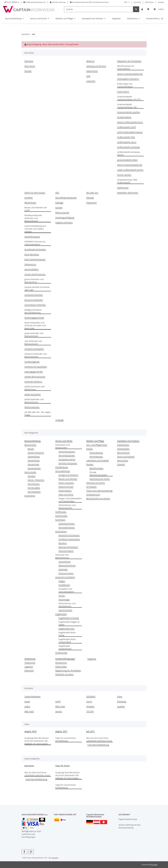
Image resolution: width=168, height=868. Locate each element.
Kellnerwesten (65, 491)
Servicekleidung (63, 471)
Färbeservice (30, 264)
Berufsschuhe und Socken (98, 498)
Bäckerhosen (30, 203)
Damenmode (30, 445)
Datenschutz (92, 71)
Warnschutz (123, 460)
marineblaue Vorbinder (35, 305)
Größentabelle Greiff (126, 127)
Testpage (59, 420)
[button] (142, 9)
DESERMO (91, 696)
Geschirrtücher (65, 610)
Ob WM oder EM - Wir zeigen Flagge (38, 414)
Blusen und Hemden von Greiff (36, 209)
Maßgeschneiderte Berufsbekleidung (33, 311)
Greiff (58, 701)
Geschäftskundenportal (66, 198)
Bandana (63, 543)
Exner (120, 696)
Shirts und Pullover (126, 457)
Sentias (59, 711)
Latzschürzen (65, 562)
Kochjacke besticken (34, 295)
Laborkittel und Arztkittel (98, 460)
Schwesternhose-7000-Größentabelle (127, 181)
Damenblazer (34, 457)
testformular (123, 188)
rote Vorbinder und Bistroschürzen (33, 342)
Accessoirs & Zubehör (65, 577)
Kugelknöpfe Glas (66, 629)
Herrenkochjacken (67, 455)
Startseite (137, 2)
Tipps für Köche (62, 766)
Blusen (31, 449)
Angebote (92, 659)
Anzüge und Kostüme (68, 475)
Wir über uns (92, 193)
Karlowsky (122, 701)
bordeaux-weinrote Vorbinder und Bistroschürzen (33, 218)
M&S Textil (60, 706)
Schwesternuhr (93, 495)
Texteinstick (30, 663)
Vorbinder (63, 569)
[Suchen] (99, 9)
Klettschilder (61, 667)
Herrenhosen (34, 484)
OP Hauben (91, 487)
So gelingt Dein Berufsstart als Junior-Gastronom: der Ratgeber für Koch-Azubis (37, 741)
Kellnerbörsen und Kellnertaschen (67, 507)
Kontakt (161, 2)
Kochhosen (60, 520)
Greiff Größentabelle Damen (130, 132)
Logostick (29, 667)
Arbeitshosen (123, 445)
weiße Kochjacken (33, 394)
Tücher (62, 596)
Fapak (27, 701)
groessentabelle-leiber (127, 160)
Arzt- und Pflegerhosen (97, 445)
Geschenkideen (31, 269)
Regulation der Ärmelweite (129, 61)
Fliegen (62, 581)
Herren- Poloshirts (36, 480)
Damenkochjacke (32, 237)
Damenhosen (34, 460)
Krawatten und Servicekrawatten (66, 590)
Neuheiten (29, 766)
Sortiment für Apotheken (36, 367)
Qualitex (121, 706)
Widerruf (90, 61)
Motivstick (29, 670)
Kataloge (59, 203)
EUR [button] (126, 2)
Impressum (91, 203)
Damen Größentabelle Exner (130, 122)
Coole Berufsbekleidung (98, 745)
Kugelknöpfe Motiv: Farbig (67, 634)
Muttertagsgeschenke (34, 318)
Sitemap (90, 198)
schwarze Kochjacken (34, 349)
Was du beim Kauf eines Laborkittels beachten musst (99, 739)
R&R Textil (29, 711)
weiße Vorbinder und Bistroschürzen (34, 401)
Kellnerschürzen (66, 487)
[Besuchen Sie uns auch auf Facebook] (24, 852)
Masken (90, 464)
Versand (55, 858)
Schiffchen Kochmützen (69, 539)
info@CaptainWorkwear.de (35, 2)
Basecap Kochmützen (68, 547)
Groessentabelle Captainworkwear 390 (127, 106)
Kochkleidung (62, 467)
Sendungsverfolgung (65, 217)
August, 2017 (61, 731)
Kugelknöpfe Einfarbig (69, 618)
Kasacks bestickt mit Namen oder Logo (37, 288)
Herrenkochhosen (67, 527)
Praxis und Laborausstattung (99, 491)
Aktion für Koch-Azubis (35, 193)
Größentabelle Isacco (127, 142)
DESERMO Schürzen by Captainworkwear (35, 243)
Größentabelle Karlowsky (128, 147)
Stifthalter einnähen (64, 674)
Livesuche (91, 81)
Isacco (89, 701)
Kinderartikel (61, 653)
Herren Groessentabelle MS (130, 165)
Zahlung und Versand (96, 66)
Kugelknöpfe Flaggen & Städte (69, 623)
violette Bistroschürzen (35, 377)
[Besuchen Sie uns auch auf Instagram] (31, 852)
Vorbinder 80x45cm (33, 382)
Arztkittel (29, 198)
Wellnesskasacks (32, 407)
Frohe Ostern (123, 92)
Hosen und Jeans (66, 483)
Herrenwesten (34, 492)
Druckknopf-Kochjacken (35, 249)
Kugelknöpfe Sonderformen (65, 647)
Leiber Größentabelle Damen (130, 170)
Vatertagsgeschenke (34, 372)
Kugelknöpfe (61, 614)
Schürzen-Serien (66, 573)
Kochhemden (61, 516)
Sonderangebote (32, 362)
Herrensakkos (34, 488)
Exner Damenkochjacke (35, 259)
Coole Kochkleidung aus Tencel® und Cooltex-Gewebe (35, 229)
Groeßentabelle (124, 117)
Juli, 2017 (90, 731)
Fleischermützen (66, 551)
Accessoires (30, 496)
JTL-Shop (154, 865)
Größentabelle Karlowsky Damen (128, 153)
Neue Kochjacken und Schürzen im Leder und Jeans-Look (35, 325)
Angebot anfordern (64, 222)
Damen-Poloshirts (36, 453)
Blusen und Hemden (68, 479)
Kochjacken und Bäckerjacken (63, 446)
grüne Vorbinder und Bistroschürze (34, 281)
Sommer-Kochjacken (68, 463)
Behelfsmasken (96, 468)
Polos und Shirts (66, 495)
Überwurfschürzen (67, 565)
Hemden (32, 476)
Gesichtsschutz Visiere (100, 479)
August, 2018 (30, 731)
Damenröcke (33, 464)
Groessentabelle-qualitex (129, 112)
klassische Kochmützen (69, 535)
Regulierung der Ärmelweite (68, 670)
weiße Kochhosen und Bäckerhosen (35, 388)
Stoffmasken (61, 512)
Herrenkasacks (96, 457)
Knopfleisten (64, 585)
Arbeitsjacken (123, 449)
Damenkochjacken (67, 452)
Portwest (90, 706)
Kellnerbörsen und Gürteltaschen (67, 605)
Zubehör (121, 464)
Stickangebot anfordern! (128, 79)
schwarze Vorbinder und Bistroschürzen (36, 355)
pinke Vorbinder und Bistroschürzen (34, 335)
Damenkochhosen (67, 524)
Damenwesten (34, 468)
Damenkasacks (96, 453)
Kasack (89, 449)
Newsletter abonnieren (128, 193)
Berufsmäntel (123, 453)
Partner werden (124, 175)
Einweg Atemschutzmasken (98, 474)
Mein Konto (149, 2)
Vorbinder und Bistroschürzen (62, 556)
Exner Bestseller (32, 254)
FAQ (57, 193)
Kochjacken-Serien (67, 459)
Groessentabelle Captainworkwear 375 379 (129, 98)
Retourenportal (62, 212)
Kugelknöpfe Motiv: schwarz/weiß (67, 641)
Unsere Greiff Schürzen (35, 274)
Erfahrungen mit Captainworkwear (125, 85)
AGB (88, 76)
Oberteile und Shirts (96, 483)
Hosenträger (64, 600)
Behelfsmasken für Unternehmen (126, 67)
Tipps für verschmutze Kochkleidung (66, 739)
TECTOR (90, 711)
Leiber (27, 706)
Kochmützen (61, 531)
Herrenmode (30, 472)
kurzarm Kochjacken (34, 300)
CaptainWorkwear (33, 696)
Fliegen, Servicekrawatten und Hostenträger (70, 500)
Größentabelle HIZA (126, 137)
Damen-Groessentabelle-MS (130, 74)
